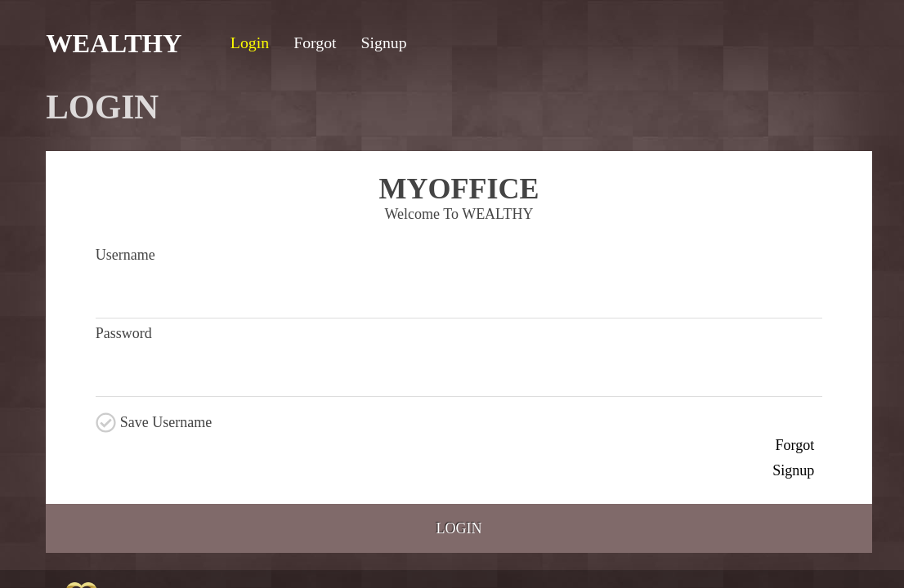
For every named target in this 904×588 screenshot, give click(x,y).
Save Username (166, 422)
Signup (793, 470)
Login (459, 528)
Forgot (795, 445)
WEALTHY (114, 43)
